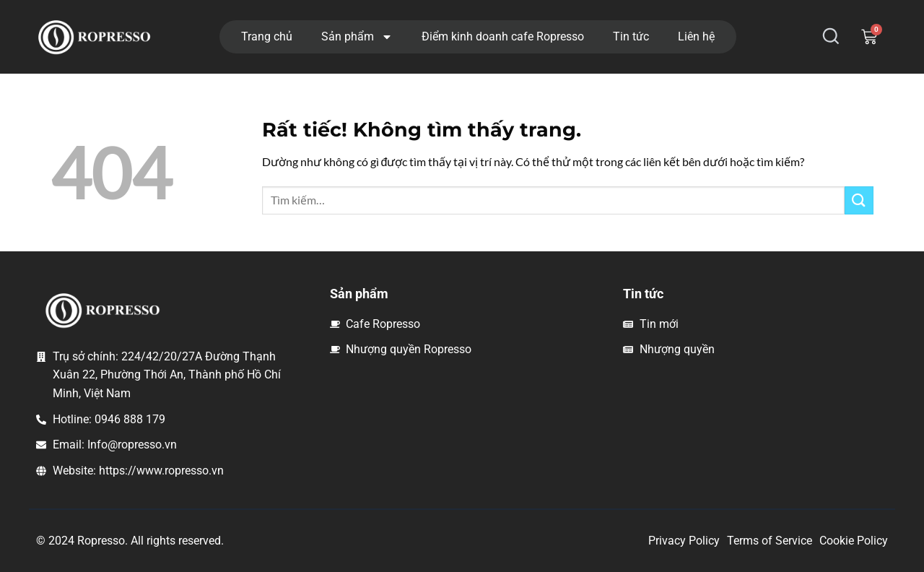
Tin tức (631, 36)
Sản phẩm (357, 37)
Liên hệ (696, 36)
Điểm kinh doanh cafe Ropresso (503, 36)
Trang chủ (267, 36)
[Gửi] (859, 200)
